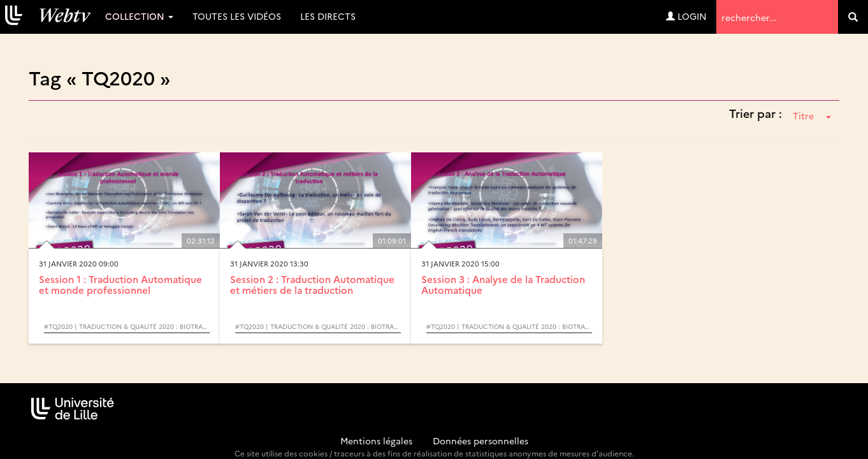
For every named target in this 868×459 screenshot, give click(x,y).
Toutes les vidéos (237, 16)
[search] (853, 17)
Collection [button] (139, 16)
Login (686, 16)
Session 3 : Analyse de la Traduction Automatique (503, 284)
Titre (812, 115)
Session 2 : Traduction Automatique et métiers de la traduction (312, 284)
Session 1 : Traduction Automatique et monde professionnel (120, 284)
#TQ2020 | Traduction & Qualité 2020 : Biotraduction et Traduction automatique (127, 326)
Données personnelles (481, 441)
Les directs (328, 16)
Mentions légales (376, 441)
